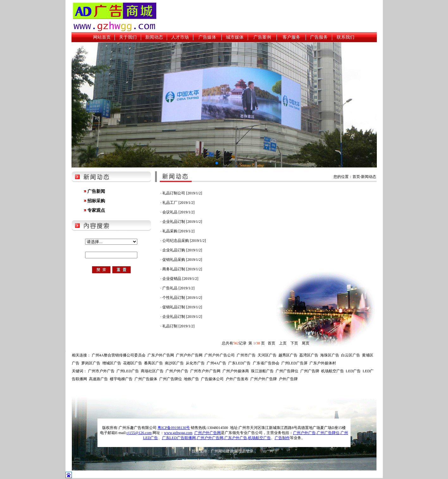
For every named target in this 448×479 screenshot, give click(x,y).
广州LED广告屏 (294, 363)
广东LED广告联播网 (179, 438)
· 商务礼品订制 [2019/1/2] (181, 269)
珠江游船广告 (262, 371)
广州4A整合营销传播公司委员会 (119, 355)
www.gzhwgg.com (178, 433)
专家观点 (96, 210)
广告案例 (262, 37)
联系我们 (345, 37)
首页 (271, 343)
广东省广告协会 (266, 363)
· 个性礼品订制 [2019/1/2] (181, 298)
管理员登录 (244, 451)
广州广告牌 (310, 371)
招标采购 (96, 201)
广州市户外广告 (101, 371)
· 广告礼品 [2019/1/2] (177, 288)
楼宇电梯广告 (121, 379)
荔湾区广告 (309, 355)
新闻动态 (154, 37)
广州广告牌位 (287, 371)
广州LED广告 (128, 371)
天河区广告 (267, 355)
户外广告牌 (288, 379)
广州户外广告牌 (264, 379)
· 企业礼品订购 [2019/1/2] (181, 250)
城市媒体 (235, 37)
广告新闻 (96, 191)
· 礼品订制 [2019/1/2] (177, 326)
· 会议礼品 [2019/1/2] (177, 212)
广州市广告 (246, 355)
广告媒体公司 (212, 379)
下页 (294, 343)
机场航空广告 (333, 371)
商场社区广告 (152, 371)
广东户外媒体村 (323, 363)
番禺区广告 (153, 363)
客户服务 (291, 37)
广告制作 (282, 438)
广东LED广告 (239, 363)
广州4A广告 (217, 363)
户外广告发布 (237, 379)
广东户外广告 (236, 438)
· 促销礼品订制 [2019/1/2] (181, 307)
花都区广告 (133, 363)
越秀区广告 (288, 355)
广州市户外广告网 (205, 371)
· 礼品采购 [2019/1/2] (177, 231)
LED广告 (353, 371)
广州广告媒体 (146, 379)
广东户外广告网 (161, 355)
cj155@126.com (139, 433)
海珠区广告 (330, 355)
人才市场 (180, 37)
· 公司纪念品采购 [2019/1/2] (183, 241)
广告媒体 (207, 37)
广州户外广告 (177, 371)
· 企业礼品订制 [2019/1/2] (181, 222)
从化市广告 (195, 363)
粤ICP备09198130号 (174, 428)
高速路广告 (98, 379)
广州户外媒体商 (236, 371)
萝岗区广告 (91, 363)
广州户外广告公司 (220, 355)
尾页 (306, 343)
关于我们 (128, 37)
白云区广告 (351, 355)
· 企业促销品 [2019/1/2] (179, 279)
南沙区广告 (174, 363)
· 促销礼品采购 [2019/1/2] (181, 260)
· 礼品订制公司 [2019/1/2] (181, 193)
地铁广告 (191, 379)
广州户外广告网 (189, 355)
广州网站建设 (222, 451)
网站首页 (102, 37)
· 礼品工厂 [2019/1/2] (177, 203)
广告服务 (319, 37)
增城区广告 (112, 363)
